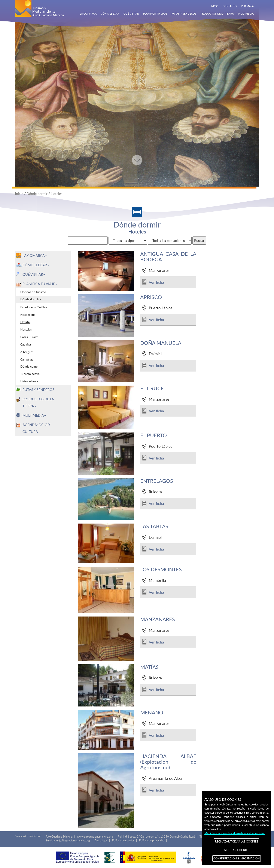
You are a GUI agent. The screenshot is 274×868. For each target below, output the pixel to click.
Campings (27, 359)
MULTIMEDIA (246, 13)
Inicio (19, 194)
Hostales (26, 329)
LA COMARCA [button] (35, 256)
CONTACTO (230, 6)
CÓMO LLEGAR (110, 13)
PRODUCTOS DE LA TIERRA (217, 13)
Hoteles (57, 194)
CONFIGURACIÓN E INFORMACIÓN (237, 858)
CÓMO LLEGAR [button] (36, 265)
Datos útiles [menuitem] (29, 381)
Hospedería (28, 314)
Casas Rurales (29, 337)
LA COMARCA (88, 13)
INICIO (214, 6)
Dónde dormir (37, 194)
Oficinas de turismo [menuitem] (33, 292)
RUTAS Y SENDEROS (184, 13)
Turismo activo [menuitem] (30, 374)
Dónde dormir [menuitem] (31, 299)
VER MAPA (247, 6)
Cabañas (26, 344)
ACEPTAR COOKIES (237, 850)
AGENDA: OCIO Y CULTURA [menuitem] (36, 428)
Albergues (27, 352)
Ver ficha (156, 282)
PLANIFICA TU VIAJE (155, 13)
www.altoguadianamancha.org (95, 837)
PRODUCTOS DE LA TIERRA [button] (38, 403)
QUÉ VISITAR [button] (34, 274)
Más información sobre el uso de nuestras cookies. (235, 833)
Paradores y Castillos (34, 307)
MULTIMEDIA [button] (34, 415)
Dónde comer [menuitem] (29, 366)
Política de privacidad (152, 840)
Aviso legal (101, 840)
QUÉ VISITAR (131, 13)
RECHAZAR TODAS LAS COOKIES (237, 841)
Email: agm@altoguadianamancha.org (68, 840)
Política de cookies (123, 840)
